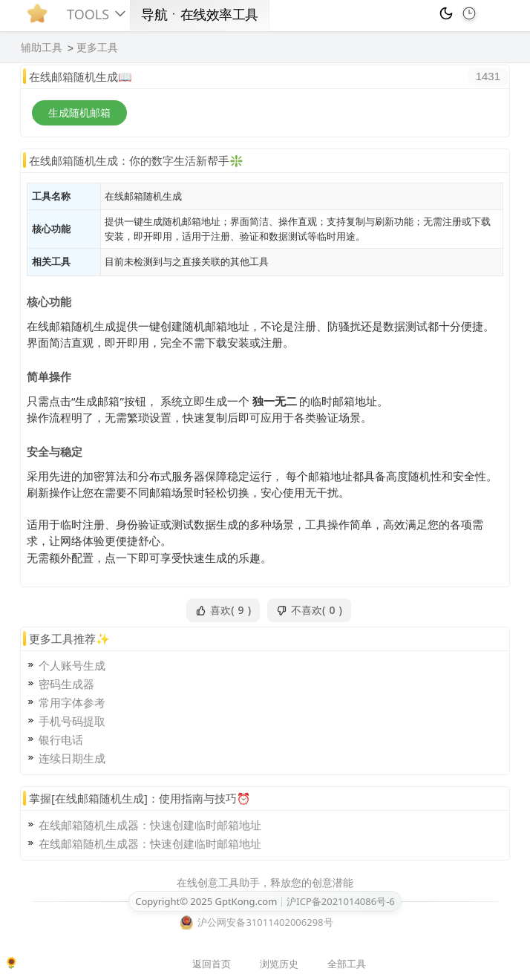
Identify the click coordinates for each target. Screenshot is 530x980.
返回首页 (212, 964)
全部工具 (347, 964)
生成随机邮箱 (79, 112)
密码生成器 (66, 684)
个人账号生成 (72, 665)
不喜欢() (309, 610)
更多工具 (97, 48)
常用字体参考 (72, 702)
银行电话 (61, 739)
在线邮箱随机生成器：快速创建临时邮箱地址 (150, 825)
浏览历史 (279, 964)
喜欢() (223, 610)
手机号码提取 (72, 721)
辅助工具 (42, 48)
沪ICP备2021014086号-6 (340, 901)
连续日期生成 (72, 758)
